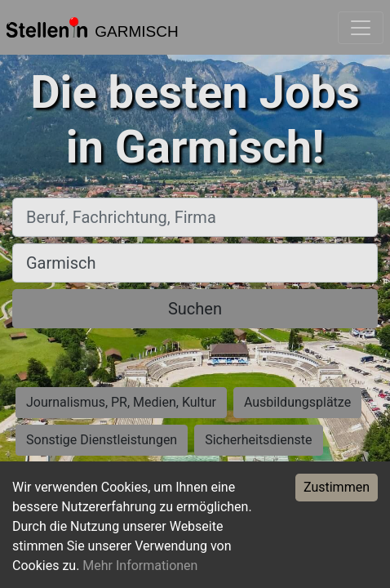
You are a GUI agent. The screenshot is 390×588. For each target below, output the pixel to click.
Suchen (195, 309)
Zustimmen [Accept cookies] (337, 487)
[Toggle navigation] (361, 28)
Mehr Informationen (140, 566)
